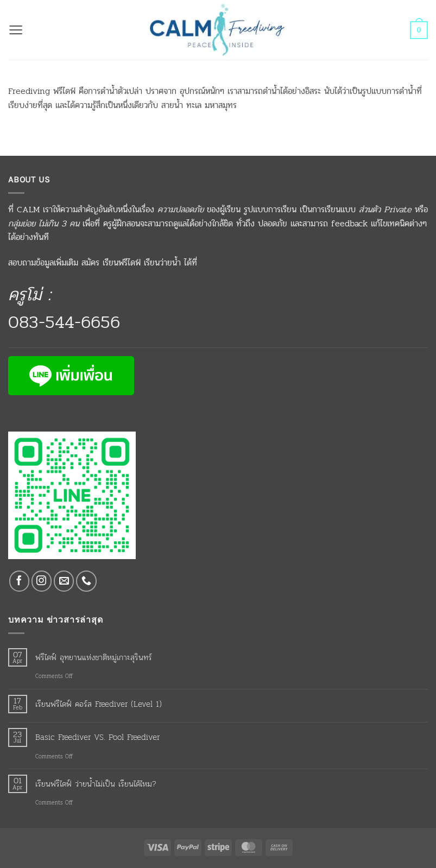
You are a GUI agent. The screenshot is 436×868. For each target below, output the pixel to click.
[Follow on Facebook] (20, 581)
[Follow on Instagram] (42, 581)
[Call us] (86, 581)
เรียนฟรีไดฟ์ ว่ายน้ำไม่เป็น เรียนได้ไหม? (96, 784)
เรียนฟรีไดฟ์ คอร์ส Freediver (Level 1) (99, 704)
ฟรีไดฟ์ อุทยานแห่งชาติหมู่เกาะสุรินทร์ (94, 657)
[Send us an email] (64, 581)
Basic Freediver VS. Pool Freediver (97, 737)
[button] (16, 30)
